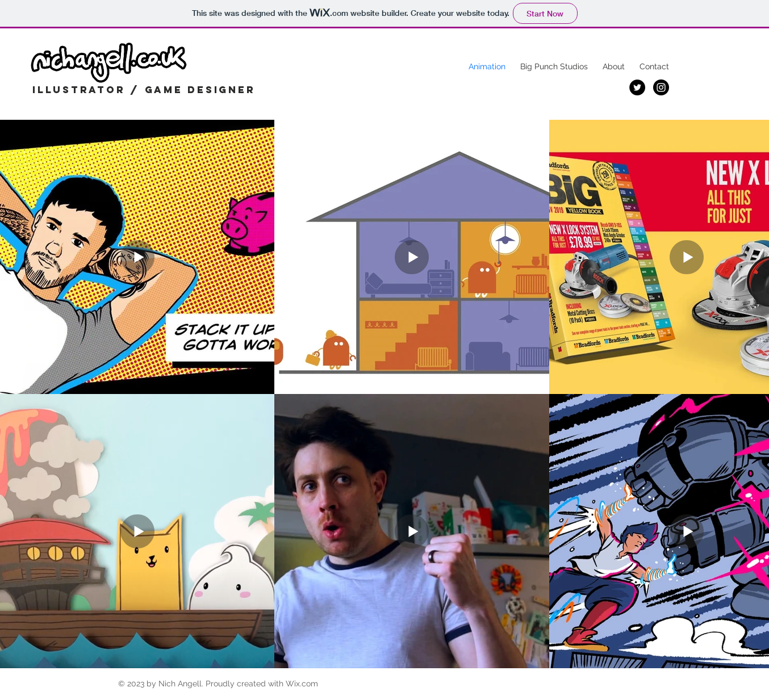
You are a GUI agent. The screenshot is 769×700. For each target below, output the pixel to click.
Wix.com (302, 684)
